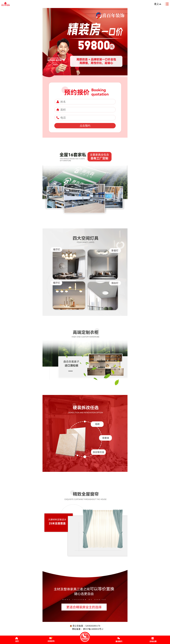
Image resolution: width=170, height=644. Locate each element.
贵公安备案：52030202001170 (85, 626)
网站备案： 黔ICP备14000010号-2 (88, 629)
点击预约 (85, 126)
